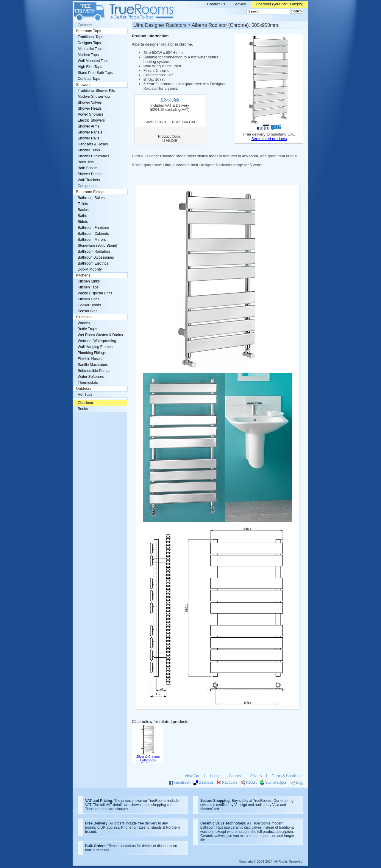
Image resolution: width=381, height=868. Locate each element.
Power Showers (90, 114)
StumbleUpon (276, 782)
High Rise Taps (90, 67)
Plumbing (84, 317)
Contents (85, 25)
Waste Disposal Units (95, 293)
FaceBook (182, 782)
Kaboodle (230, 782)
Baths (82, 216)
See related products (269, 139)
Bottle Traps (87, 329)
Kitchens (83, 275)
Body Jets (86, 162)
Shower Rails (88, 138)
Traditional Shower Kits (96, 91)
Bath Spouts (88, 168)
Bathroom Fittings (91, 192)
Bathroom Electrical (93, 263)
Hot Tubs (85, 395)
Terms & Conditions (288, 776)
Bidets (83, 222)
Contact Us (216, 4)
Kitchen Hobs (89, 299)
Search (235, 776)
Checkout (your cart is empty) (279, 4)
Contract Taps (89, 79)
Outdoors (84, 389)
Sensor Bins (88, 311)
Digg (300, 782)
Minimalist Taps (90, 49)
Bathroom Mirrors (92, 240)
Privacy (256, 776)
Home (215, 776)
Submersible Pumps (94, 371)
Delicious (206, 782)
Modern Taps (88, 55)
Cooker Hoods (89, 305)
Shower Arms (89, 126)
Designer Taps (89, 43)
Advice (240, 4)
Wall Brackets (89, 180)
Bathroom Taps (88, 31)
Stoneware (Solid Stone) (97, 246)
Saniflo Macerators (93, 365)
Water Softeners (91, 377)
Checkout (85, 403)
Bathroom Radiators (94, 251)
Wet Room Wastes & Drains (100, 335)
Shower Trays (89, 150)
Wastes (84, 323)
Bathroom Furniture (93, 228)
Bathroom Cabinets (93, 234)
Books (83, 409)
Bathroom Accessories (96, 257)
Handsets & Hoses (93, 144)
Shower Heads (90, 108)
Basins (83, 210)
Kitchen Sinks (89, 281)
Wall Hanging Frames (95, 347)
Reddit (251, 782)
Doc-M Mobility (90, 269)
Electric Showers (91, 120)
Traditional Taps (90, 37)
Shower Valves (90, 103)
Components (88, 186)
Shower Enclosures (93, 156)
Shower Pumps (90, 174)
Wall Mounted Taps (93, 61)
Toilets (83, 204)
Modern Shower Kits (94, 97)
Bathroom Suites (91, 198)
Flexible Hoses (90, 359)
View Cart (193, 776)
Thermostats (88, 383)
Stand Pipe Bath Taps (95, 73)
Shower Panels (90, 132)
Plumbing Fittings (92, 353)
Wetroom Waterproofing (97, 341)
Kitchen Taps (88, 287)
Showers (83, 85)
